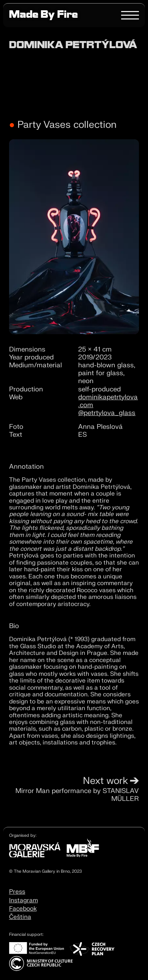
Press (17, 892)
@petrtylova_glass (107, 413)
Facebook (23, 909)
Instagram (23, 900)
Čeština (20, 917)
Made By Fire (43, 16)
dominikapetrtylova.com (108, 401)
